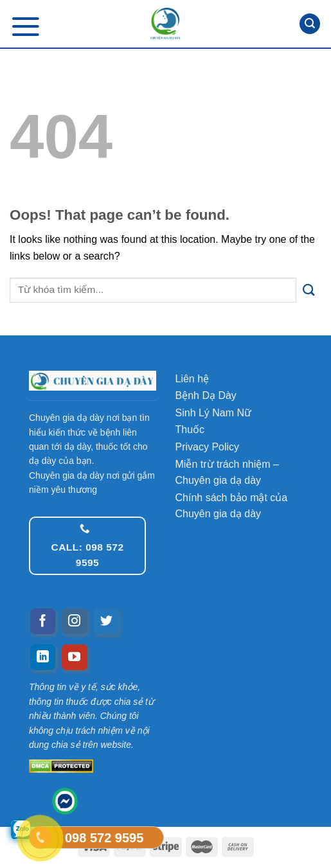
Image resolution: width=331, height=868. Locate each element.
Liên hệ (192, 379)
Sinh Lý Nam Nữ (214, 413)
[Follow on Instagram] (75, 621)
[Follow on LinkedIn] (43, 657)
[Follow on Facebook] (43, 621)
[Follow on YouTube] (75, 657)
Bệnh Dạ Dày (206, 395)
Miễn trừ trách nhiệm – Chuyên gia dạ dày (227, 473)
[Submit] (309, 290)
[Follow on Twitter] (107, 621)
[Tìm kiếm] (310, 24)
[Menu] (26, 26)
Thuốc (190, 430)
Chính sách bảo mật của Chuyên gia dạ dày (232, 506)
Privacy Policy (208, 447)
